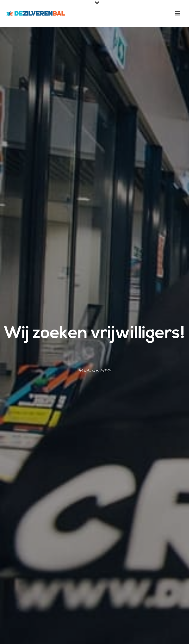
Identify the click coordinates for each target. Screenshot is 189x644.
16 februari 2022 (95, 371)
